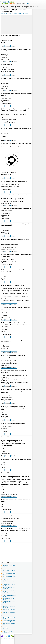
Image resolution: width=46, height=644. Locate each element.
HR (31, 5)
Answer (3, 46)
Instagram (38, 638)
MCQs (33, 12)
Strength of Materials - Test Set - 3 (9, 573)
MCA (8, 6)
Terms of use (22, 638)
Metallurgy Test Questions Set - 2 (9, 611)
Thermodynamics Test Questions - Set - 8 (8, 633)
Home (2, 13)
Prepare (21, 2)
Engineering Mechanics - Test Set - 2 (9, 584)
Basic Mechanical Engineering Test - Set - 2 (9, 628)
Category (6, 13)
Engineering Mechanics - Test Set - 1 (9, 586)
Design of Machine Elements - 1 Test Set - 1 (9, 609)
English (19, 5)
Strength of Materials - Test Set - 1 (9, 578)
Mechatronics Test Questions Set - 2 (9, 600)
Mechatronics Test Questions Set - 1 (9, 603)
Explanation (8, 46)
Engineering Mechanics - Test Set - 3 (9, 581)
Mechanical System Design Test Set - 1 (9, 592)
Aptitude (8, 5)
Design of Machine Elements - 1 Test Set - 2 (9, 606)
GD (22, 5)
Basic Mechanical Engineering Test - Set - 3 (9, 625)
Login (26, 6)
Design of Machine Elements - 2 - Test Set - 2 (9, 567)
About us (11, 638)
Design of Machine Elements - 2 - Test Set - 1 (9, 570)
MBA (12, 6)
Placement (27, 5)
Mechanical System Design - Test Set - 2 (9, 589)
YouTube (32, 638)
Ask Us (28, 638)
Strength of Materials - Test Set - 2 (9, 575)
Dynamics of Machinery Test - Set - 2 (9, 620)
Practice (28, 2)
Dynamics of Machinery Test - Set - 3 (9, 617)
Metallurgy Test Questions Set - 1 (9, 614)
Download (43, 12)
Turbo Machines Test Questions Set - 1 (10, 598)
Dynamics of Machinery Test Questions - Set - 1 (9, 622)
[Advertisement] (16, 24)
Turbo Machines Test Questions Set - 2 (10, 595)
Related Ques (14, 46)
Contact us (16, 638)
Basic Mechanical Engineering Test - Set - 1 (9, 631)
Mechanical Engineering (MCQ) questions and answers (19, 13)
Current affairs (36, 5)
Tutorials (40, 12)
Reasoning (13, 5)
